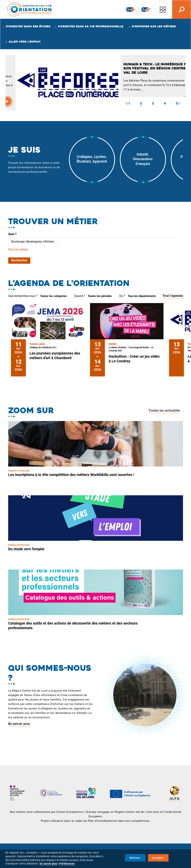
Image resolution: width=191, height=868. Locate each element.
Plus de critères (18, 249)
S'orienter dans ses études (28, 26)
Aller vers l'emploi (25, 42)
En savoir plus (19, 724)
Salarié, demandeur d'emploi (143, 159)
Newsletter (131, 9)
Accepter (158, 858)
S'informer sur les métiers (154, 26)
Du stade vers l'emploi (26, 549)
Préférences (67, 864)
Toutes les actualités (164, 411)
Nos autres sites (163, 9)
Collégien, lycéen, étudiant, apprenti (92, 160)
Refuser (135, 858)
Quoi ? (12, 234)
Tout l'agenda (173, 296)
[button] (127, 103)
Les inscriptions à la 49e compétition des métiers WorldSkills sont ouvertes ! (71, 475)
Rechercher (19, 261)
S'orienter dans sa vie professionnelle (91, 26)
